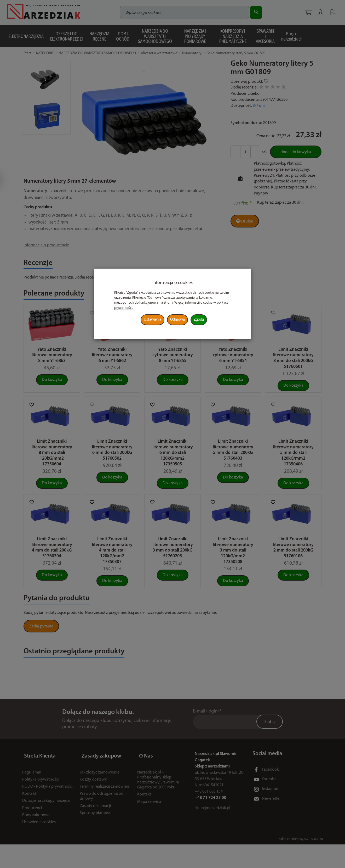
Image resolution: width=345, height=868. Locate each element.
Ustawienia (153, 320)
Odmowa (177, 320)
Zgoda (199, 320)
